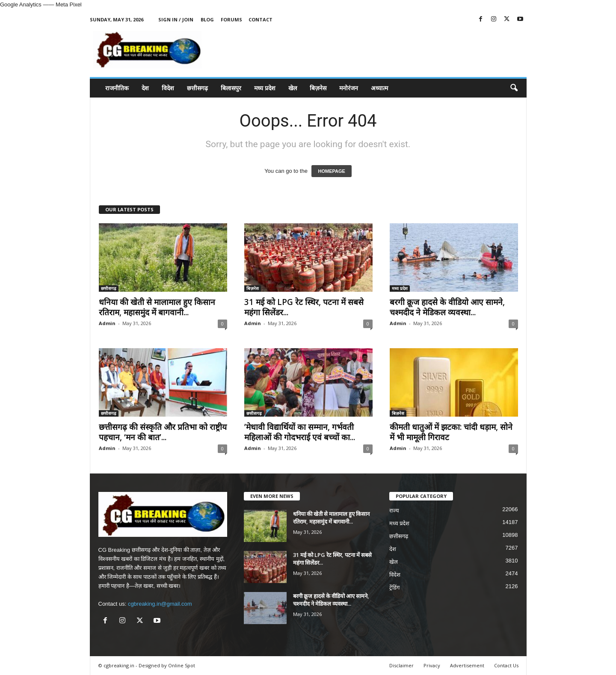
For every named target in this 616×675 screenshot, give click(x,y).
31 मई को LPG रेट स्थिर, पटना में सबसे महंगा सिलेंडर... (304, 307)
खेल (293, 88)
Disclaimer (401, 665)
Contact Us (506, 665)
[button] (514, 88)
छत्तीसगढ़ (197, 88)
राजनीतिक (117, 88)
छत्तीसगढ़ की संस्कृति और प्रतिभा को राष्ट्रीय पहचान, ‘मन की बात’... (163, 432)
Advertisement (467, 665)
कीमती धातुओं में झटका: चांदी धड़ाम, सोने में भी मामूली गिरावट (451, 432)
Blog (207, 19)
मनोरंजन (349, 88)
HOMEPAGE (331, 171)
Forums (231, 19)
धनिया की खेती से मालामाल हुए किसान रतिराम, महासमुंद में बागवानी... (157, 307)
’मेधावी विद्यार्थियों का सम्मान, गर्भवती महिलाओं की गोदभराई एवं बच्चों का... (300, 432)
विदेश (168, 88)
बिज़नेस (318, 88)
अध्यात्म (379, 88)
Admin (107, 323)
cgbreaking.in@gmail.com (160, 604)
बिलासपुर (231, 88)
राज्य (394, 511)
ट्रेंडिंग (394, 588)
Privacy (432, 665)
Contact (261, 19)
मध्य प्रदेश (265, 88)
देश (145, 88)
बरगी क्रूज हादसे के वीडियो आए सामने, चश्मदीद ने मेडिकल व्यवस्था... (447, 307)
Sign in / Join (176, 19)
